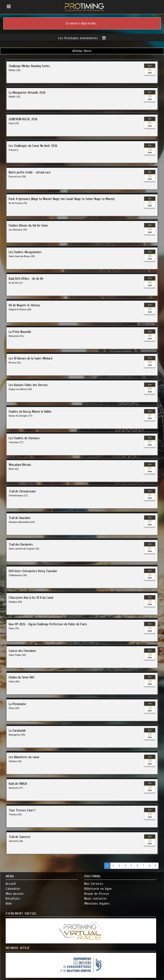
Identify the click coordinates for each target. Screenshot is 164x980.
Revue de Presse (97, 894)
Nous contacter (96, 899)
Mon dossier (15, 894)
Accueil (11, 884)
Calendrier (13, 889)
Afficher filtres (82, 51)
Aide (9, 904)
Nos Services (94, 884)
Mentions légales (97, 904)
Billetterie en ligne (98, 889)
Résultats (13, 899)
